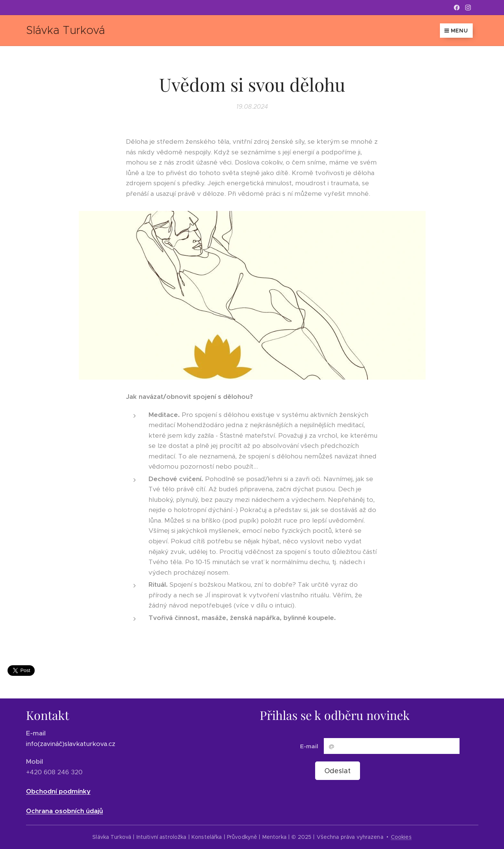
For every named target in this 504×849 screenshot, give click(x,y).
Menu (456, 31)
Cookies (401, 837)
